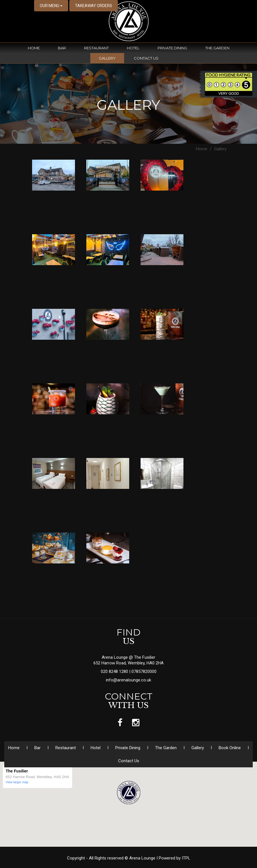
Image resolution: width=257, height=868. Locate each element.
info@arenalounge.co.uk (128, 680)
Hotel (133, 48)
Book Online (230, 748)
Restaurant (96, 48)
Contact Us (146, 58)
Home (34, 48)
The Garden (217, 48)
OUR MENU (51, 6)
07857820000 (144, 671)
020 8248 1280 (115, 671)
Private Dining (172, 48)
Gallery (107, 58)
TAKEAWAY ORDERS (94, 6)
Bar (62, 48)
